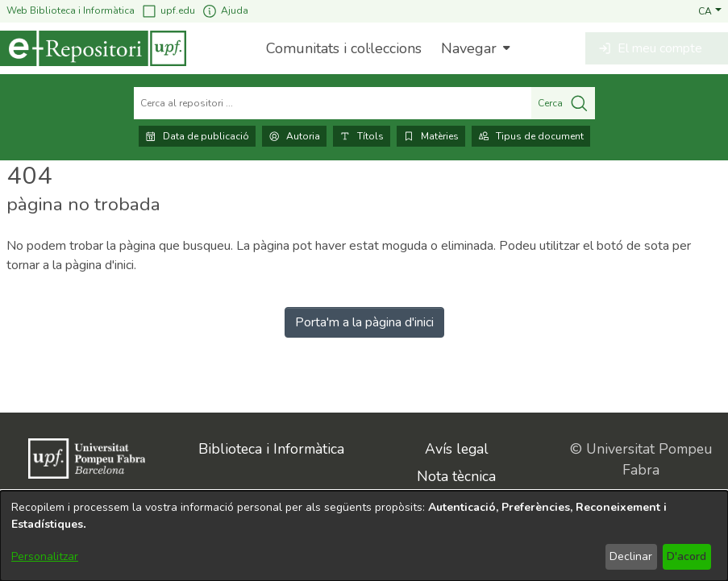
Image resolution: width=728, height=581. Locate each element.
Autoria (294, 136)
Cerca (563, 103)
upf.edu (168, 11)
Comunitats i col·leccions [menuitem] (344, 48)
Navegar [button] (469, 48)
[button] (710, 10)
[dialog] (364, 536)
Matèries (431, 136)
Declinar (631, 556)
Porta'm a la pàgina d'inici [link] (364, 322)
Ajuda (225, 11)
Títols (362, 136)
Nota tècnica (456, 476)
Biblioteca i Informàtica (271, 449)
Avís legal (457, 449)
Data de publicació (197, 136)
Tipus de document (531, 136)
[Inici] (93, 48)
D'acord (686, 556)
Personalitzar (45, 556)
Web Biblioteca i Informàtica (71, 10)
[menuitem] (474, 48)
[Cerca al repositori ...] (333, 103)
